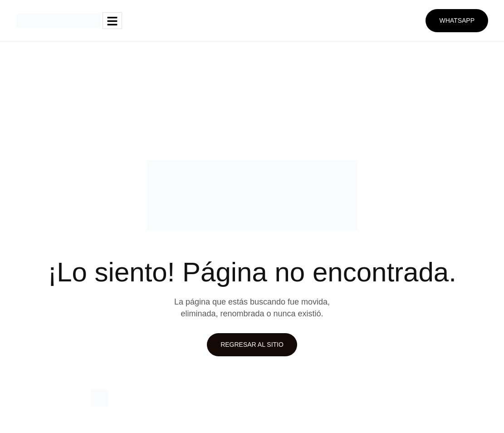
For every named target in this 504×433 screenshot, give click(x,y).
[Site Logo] (59, 20)
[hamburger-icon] (112, 21)
